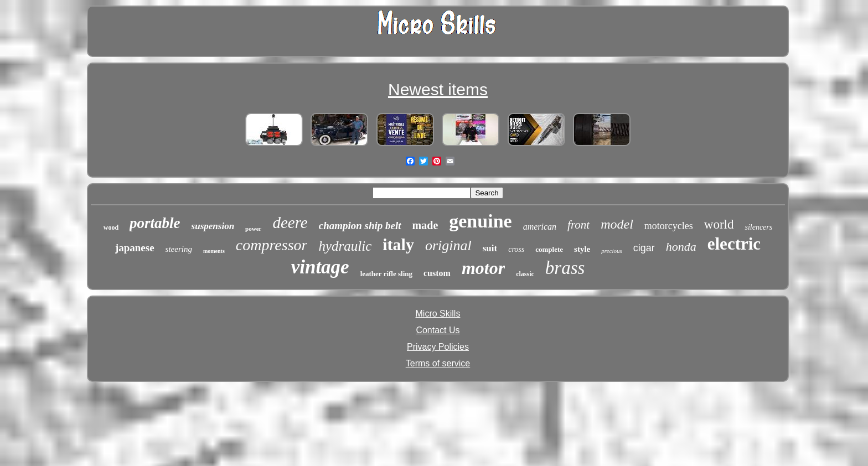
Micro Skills (438, 314)
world (719, 224)
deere (290, 222)
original (448, 245)
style (582, 249)
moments (214, 251)
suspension (213, 226)
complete (549, 249)
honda (681, 247)
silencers (758, 227)
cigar (644, 248)
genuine (480, 221)
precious (611, 251)
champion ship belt (360, 226)
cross (516, 249)
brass (565, 268)
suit (490, 248)
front (578, 225)
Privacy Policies (438, 347)
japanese (135, 248)
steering (179, 249)
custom (437, 273)
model (617, 224)
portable (155, 223)
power (253, 229)
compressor (272, 245)
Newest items (438, 89)
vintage (320, 267)
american (540, 227)
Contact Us (438, 330)
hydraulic (345, 246)
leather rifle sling (386, 274)
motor (483, 268)
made (425, 225)
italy (398, 244)
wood (111, 227)
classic (525, 274)
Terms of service (438, 363)
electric (734, 244)
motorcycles (669, 226)
